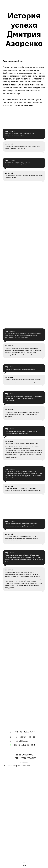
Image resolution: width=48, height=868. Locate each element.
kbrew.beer (24, 762)
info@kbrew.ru (22, 741)
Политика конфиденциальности (18, 766)
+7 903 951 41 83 (25, 737)
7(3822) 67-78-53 (25, 732)
